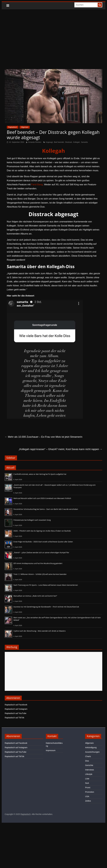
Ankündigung (91, 747)
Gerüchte (89, 765)
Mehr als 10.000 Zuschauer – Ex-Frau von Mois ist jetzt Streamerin (44, 437)
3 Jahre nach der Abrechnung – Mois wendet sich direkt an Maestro (40, 631)
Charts (88, 756)
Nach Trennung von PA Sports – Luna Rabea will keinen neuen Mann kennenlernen (46, 585)
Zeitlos (88, 801)
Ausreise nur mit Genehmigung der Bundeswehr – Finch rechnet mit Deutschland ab (46, 607)
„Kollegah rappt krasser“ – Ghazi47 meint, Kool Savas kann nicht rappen (60, 449)
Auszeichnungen (92, 752)
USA (87, 796)
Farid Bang (37, 185)
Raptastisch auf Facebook (16, 705)
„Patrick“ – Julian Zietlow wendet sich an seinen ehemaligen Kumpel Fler (41, 553)
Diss (87, 761)
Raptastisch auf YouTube (16, 713)
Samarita (84, 142)
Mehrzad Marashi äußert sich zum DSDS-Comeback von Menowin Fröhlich (42, 498)
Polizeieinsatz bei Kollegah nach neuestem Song (32, 520)
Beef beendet (59, 142)
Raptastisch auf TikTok (14, 718)
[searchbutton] (100, 5)
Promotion (90, 792)
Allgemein (25, 127)
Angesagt (49, 142)
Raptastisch (13, 127)
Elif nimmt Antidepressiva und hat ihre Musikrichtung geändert (38, 563)
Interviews (90, 770)
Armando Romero (35, 142)
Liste (87, 779)
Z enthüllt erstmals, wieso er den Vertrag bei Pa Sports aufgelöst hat (40, 474)
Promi (88, 788)
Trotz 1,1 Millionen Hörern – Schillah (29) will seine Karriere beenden (40, 574)
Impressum (51, 750)
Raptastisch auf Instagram (16, 709)
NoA (87, 783)
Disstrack (68, 142)
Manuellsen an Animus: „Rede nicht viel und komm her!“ (35, 596)
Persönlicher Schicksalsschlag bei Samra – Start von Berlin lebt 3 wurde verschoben (46, 509)
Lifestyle (89, 774)
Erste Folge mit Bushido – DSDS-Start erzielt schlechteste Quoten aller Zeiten (43, 542)
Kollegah (77, 142)
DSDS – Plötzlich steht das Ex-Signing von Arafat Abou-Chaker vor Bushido (42, 531)
